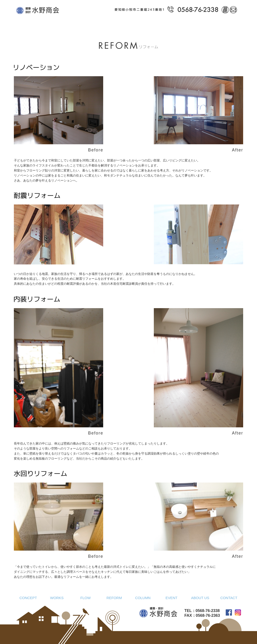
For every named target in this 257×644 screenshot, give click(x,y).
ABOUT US (200, 598)
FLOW (85, 598)
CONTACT (229, 598)
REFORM (114, 598)
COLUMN (143, 598)
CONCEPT (28, 598)
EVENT (171, 598)
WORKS (57, 598)
